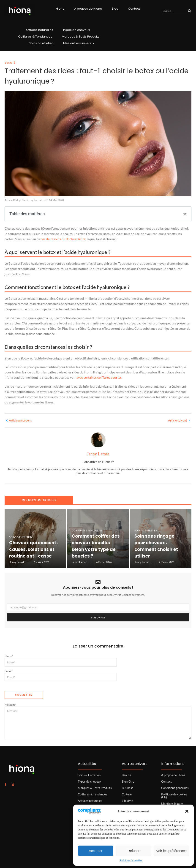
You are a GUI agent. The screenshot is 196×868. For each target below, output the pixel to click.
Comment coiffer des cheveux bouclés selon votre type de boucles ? (93, 551)
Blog (115, 9)
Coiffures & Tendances (35, 37)
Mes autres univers (78, 43)
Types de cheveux (76, 30)
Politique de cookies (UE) (174, 796)
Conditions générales (175, 788)
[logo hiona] (20, 11)
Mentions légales (172, 804)
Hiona (60, 9)
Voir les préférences (171, 851)
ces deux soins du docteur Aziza (63, 239)
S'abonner (98, 618)
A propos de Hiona (88, 9)
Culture (127, 794)
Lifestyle (127, 801)
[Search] (175, 11)
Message (10, 705)
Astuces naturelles (39, 30)
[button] (187, 811)
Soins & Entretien (41, 43)
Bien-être (128, 781)
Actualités (87, 764)
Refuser (134, 851)
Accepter (96, 851)
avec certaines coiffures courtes (99, 377)
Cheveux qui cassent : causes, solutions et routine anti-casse (35, 551)
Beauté (127, 775)
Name (9, 656)
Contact (134, 9)
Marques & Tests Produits (81, 37)
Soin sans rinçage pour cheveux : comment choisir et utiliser (159, 551)
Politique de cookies (131, 860)
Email (9, 671)
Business (128, 788)
